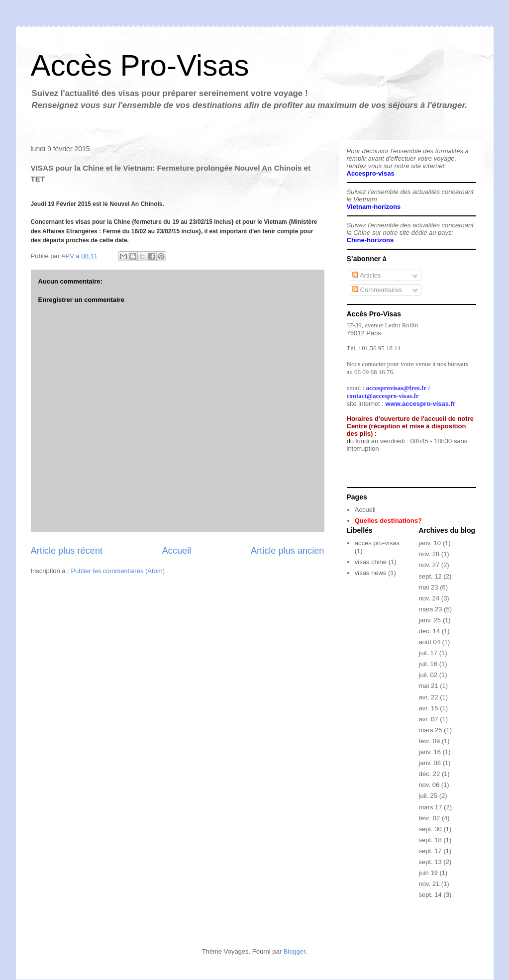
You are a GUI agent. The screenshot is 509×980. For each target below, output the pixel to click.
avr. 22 (429, 697)
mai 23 (429, 587)
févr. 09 (430, 741)
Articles (367, 275)
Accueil (177, 551)
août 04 (430, 642)
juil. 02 (428, 675)
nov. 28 (429, 554)
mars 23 (431, 609)
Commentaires (377, 290)
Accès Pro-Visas (140, 65)
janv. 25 (430, 620)
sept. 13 (430, 862)
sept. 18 (430, 840)
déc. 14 (430, 631)
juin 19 (428, 873)
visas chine (371, 562)
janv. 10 (430, 543)
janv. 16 (430, 752)
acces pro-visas (377, 543)
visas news (371, 573)
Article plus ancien (288, 551)
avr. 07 (429, 719)
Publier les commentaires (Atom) (118, 571)
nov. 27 (429, 565)
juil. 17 (428, 653)
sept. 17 (430, 851)
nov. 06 (429, 785)
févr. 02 (430, 818)
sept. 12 (430, 576)
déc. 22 (430, 774)
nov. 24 (429, 598)
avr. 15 (429, 708)
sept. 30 (430, 829)
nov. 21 (429, 884)
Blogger (295, 951)
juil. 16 (428, 664)
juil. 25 (428, 796)
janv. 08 (430, 763)
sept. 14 (430, 895)
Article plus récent (67, 551)
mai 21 (429, 686)
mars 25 (431, 730)
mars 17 (431, 807)
